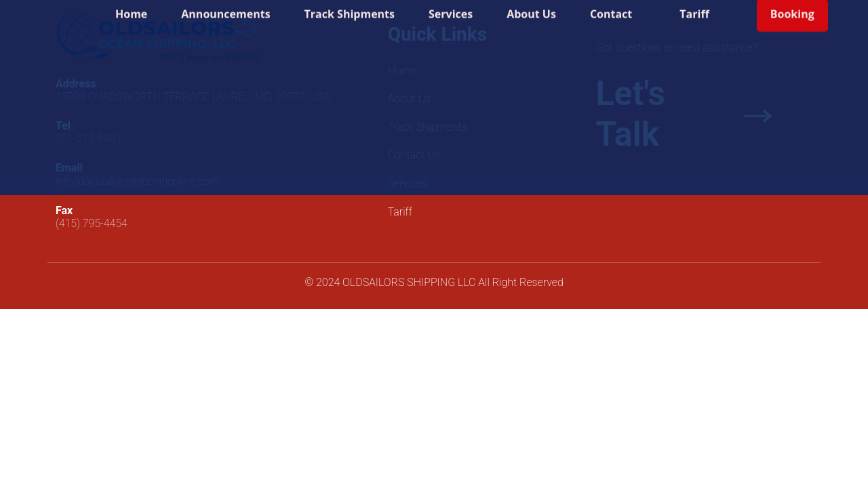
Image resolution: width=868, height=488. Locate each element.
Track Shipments (350, 9)
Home (131, 9)
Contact (611, 9)
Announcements (225, 9)
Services (451, 9)
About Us (531, 9)
